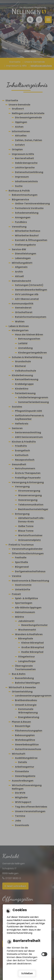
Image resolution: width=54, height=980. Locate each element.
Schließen (27, 973)
